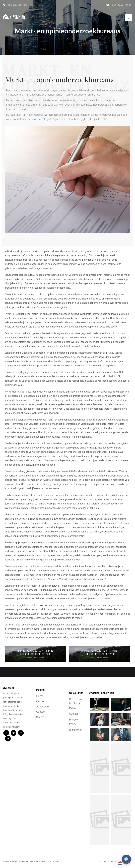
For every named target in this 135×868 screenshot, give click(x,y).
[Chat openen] (126, 859)
